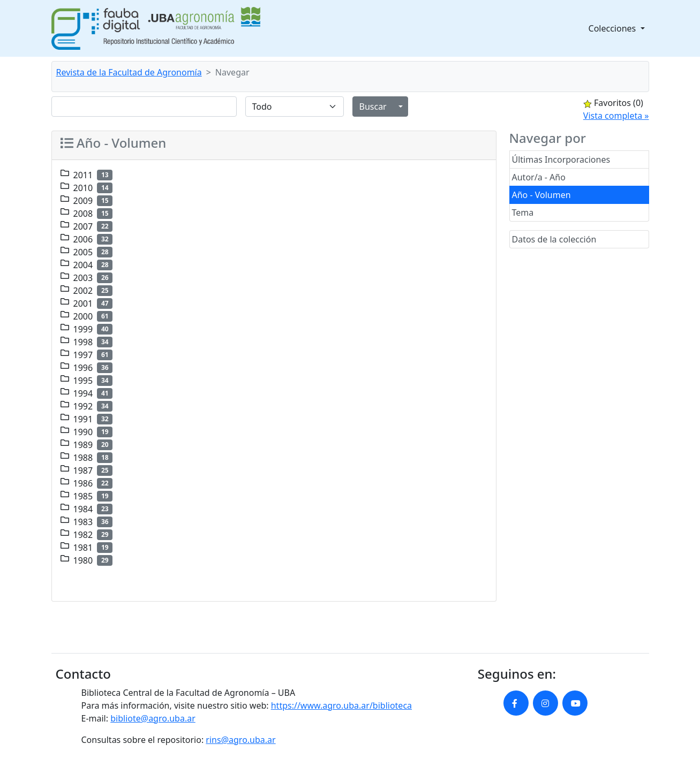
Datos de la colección (554, 239)
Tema (523, 212)
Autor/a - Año (539, 177)
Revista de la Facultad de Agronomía (129, 72)
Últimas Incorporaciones (561, 160)
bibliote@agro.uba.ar (153, 718)
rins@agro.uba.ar (240, 740)
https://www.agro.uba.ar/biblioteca (341, 705)
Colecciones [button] (614, 28)
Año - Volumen (541, 195)
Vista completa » (616, 116)
